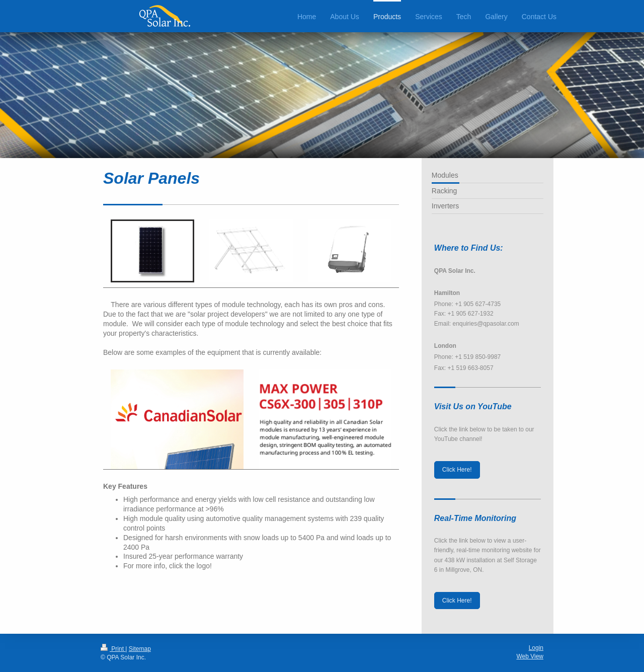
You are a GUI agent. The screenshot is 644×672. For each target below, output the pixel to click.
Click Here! (457, 470)
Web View (530, 656)
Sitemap (140, 649)
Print (113, 649)
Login (536, 648)
